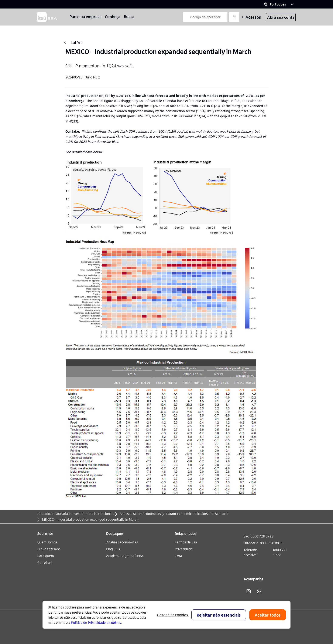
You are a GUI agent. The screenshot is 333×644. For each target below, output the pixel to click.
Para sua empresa (85, 16)
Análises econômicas (122, 542)
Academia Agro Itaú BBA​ (125, 556)
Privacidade (184, 549)
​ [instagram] (249, 591)
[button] (279, 4)
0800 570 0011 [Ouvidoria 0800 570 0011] (271, 543)
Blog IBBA (113, 549)
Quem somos (47, 542)
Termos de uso (186, 542)
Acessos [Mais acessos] (251, 17)
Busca (129, 16)
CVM (178, 556)
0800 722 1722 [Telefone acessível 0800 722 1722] (280, 552)
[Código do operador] (205, 17)
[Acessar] (234, 17)
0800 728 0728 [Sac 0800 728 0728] (262, 536)
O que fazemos (49, 549)
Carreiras (44, 562)
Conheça (113, 16)
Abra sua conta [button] (281, 17)
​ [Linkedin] (269, 591)
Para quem (46, 556)
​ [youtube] (259, 591)
